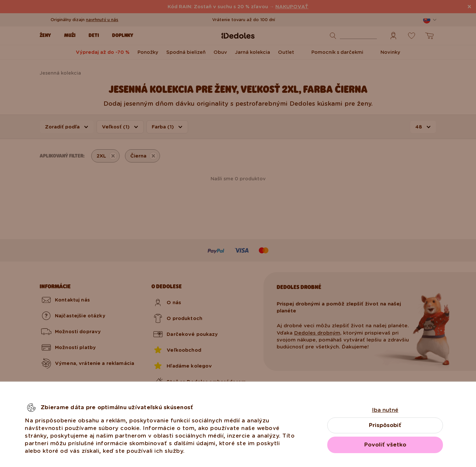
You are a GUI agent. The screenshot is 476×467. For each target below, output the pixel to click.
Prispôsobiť (385, 425)
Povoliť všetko (385, 445)
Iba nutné (385, 410)
